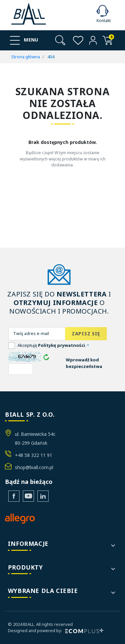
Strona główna (26, 57)
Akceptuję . (53, 345)
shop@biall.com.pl (34, 467)
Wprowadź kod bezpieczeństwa (84, 363)
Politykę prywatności (62, 345)
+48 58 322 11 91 (34, 455)
